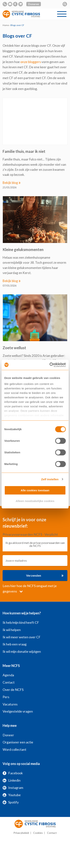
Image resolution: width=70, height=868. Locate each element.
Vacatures (10, 704)
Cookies (38, 833)
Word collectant (14, 749)
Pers (6, 697)
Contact (9, 682)
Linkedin (12, 780)
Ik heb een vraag (15, 644)
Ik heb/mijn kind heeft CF (21, 622)
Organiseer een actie (18, 742)
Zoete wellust (14, 348)
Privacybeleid (21, 833)
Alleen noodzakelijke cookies (35, 501)
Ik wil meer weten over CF (22, 637)
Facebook (13, 773)
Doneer (8, 735)
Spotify (11, 802)
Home (6, 25)
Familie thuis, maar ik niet (24, 151)
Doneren (34, 4)
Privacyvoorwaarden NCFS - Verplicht (30, 534)
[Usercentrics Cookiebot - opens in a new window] (50, 365)
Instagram (13, 788)
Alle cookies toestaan (35, 490)
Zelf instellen (50, 479)
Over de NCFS (13, 690)
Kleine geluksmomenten (23, 249)
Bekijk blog (12, 183)
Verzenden (45, 575)
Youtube (12, 795)
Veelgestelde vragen (18, 711)
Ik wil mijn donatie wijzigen (22, 651)
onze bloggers (31, 62)
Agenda (8, 675)
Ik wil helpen (12, 630)
